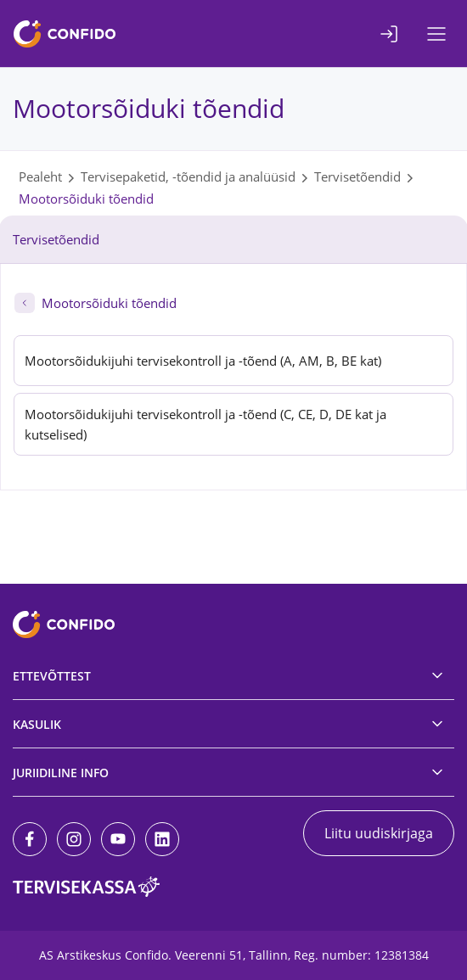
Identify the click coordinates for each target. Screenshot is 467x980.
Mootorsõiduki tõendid (86, 199)
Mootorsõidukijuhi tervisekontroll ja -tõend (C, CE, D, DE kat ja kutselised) (205, 424)
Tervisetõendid (357, 176)
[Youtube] (118, 839)
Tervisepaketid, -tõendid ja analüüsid (188, 176)
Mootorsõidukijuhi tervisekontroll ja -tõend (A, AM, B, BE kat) (203, 361)
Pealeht (40, 176)
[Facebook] (30, 839)
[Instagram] (74, 839)
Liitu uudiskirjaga (379, 833)
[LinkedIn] (162, 839)
